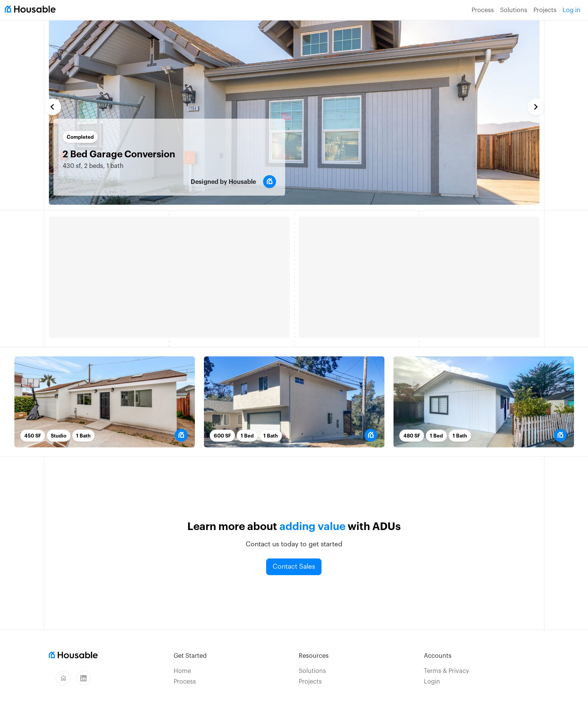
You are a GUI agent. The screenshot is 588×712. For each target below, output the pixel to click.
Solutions (514, 10)
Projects (545, 10)
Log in (572, 10)
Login (432, 682)
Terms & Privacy (446, 671)
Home (182, 671)
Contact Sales (294, 567)
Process (483, 10)
